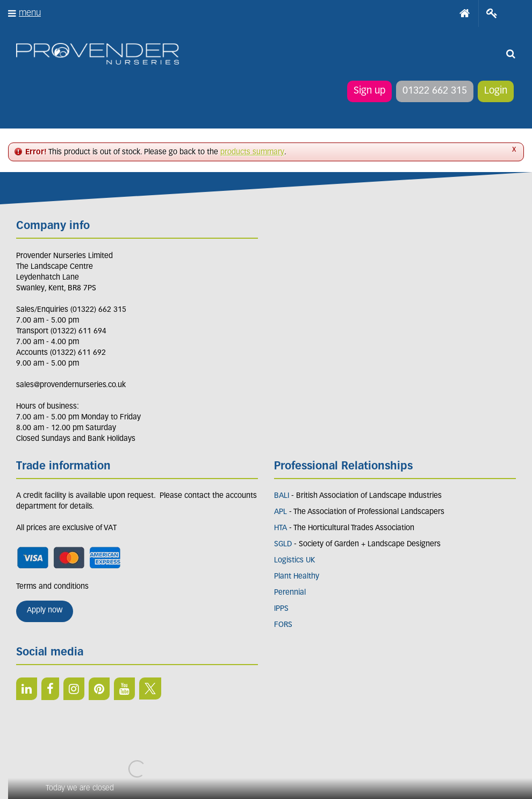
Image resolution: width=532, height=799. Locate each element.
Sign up (369, 91)
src (511, 54)
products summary (252, 152)
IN (74, 689)
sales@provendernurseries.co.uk (71, 385)
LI (27, 689)
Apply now (45, 611)
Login (496, 91)
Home (465, 13)
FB (50, 689)
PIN (99, 689)
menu (30, 13)
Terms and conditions (52, 587)
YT (124, 689)
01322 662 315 (435, 91)
